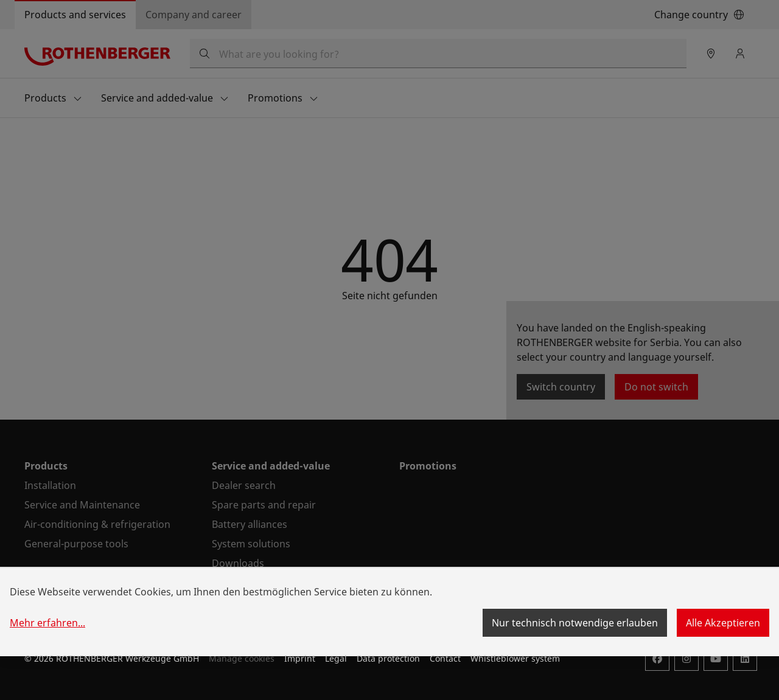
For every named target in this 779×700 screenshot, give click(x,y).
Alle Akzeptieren (723, 623)
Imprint (300, 658)
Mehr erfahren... (47, 623)
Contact (445, 658)
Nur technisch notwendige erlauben (575, 623)
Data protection (388, 658)
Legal (336, 658)
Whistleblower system (515, 658)
